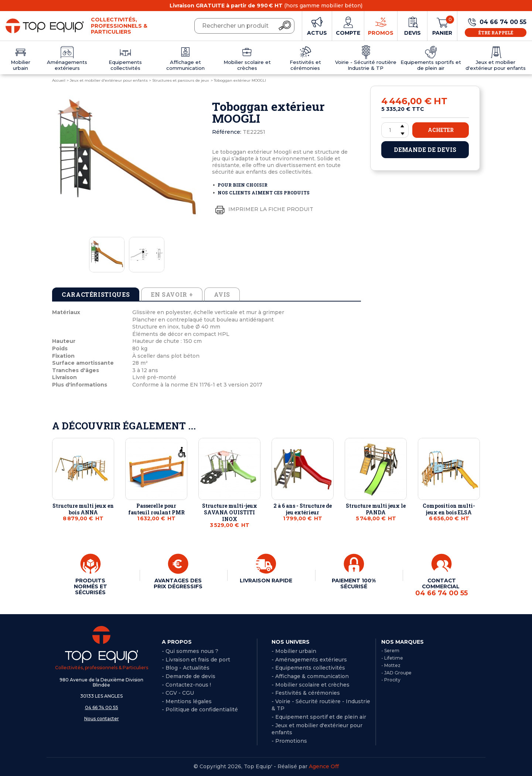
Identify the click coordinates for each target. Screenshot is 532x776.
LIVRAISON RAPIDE (266, 581)
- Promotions (289, 741)
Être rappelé (496, 33)
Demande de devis (425, 149)
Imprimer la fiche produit (263, 210)
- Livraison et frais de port (196, 660)
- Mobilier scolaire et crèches (311, 685)
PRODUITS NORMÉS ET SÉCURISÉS (91, 586)
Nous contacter (102, 719)
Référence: (227, 132)
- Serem (390, 651)
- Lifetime (392, 658)
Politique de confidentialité (202, 709)
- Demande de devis (189, 676)
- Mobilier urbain (294, 651)
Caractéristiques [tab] (96, 294)
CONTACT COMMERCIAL (441, 587)
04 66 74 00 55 (102, 707)
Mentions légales (189, 701)
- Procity (391, 680)
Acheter (441, 130)
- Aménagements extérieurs (309, 660)
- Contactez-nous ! (186, 685)
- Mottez (391, 665)
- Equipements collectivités (308, 668)
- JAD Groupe (396, 673)
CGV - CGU (180, 693)
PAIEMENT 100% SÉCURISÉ (354, 583)
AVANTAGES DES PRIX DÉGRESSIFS (178, 583)
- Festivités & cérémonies (306, 693)
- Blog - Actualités (186, 668)
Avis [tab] (222, 294)
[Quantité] (395, 130)
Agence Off (324, 766)
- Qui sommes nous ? (190, 651)
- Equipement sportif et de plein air (319, 717)
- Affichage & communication (310, 676)
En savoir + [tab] (172, 294)
